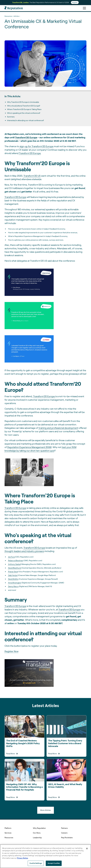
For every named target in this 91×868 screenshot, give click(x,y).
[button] (84, 8)
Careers (64, 833)
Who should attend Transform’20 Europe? (24, 106)
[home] (14, 8)
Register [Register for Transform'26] (75, 2)
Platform (8, 828)
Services (8, 833)
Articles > (17, 16)
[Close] (87, 849)
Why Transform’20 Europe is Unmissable (23, 102)
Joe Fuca (12, 557)
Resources (9, 837)
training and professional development (58, 428)
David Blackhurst (15, 568)
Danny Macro (13, 586)
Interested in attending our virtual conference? (25, 120)
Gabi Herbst (13, 575)
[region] (45, 856)
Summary (11, 117)
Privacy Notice (22, 858)
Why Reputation (39, 828)
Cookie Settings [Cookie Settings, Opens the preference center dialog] (36, 863)
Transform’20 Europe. (30, 153)
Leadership (37, 837)
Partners (64, 828)
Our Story (37, 833)
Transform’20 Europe (15, 197)
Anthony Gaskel (14, 564)
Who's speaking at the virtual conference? (24, 113)
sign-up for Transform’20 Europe (37, 146)
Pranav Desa (13, 572)
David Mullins (13, 579)
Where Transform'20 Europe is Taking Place (24, 109)
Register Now (12, 651)
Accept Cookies (54, 863)
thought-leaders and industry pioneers (24, 551)
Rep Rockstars (67, 837)
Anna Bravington (15, 583)
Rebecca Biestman (16, 560)
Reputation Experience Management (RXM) (29, 447)
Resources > (9, 16)
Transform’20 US (32, 176)
